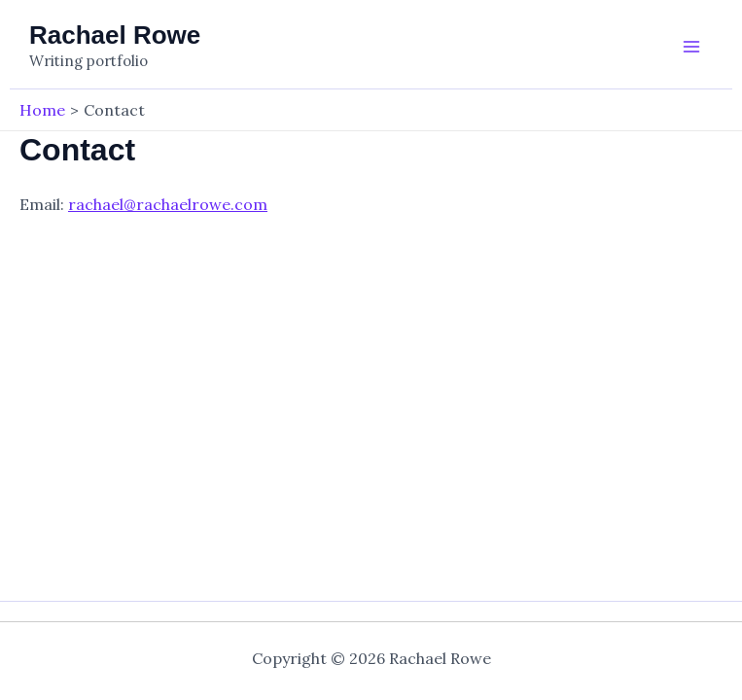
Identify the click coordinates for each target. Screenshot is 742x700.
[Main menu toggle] (691, 47)
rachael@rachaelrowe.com (168, 204)
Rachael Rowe (115, 35)
